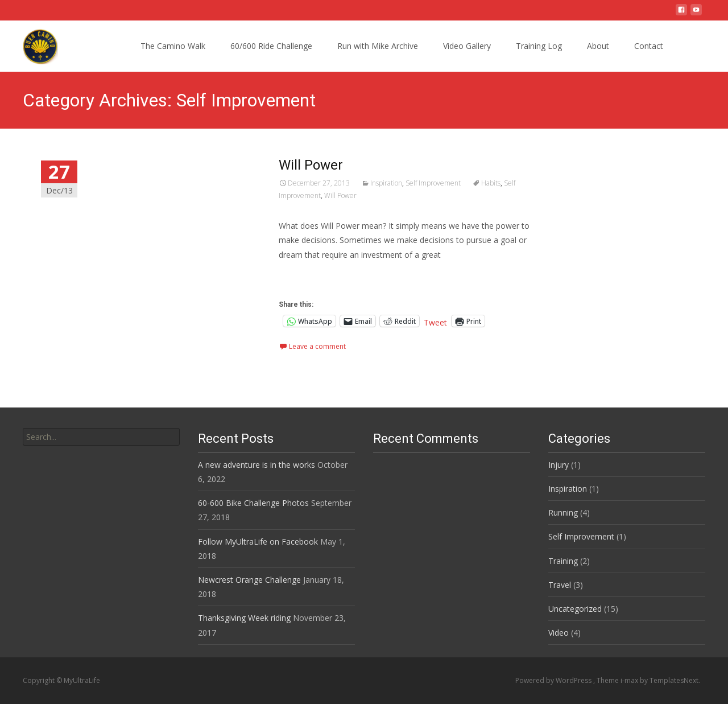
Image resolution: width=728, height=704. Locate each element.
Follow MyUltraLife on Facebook (258, 542)
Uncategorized (575, 609)
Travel (560, 585)
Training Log (539, 46)
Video (559, 633)
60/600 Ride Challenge (271, 46)
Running (563, 512)
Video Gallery (467, 46)
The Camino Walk (173, 46)
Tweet (435, 321)
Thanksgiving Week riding (244, 618)
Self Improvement (433, 183)
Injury (559, 465)
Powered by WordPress (554, 680)
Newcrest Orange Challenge (249, 580)
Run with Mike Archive (378, 46)
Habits (491, 183)
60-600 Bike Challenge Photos (253, 503)
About (598, 46)
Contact (649, 46)
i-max (630, 680)
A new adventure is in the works (257, 465)
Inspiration (386, 183)
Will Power (311, 165)
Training (563, 561)
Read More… (304, 276)
